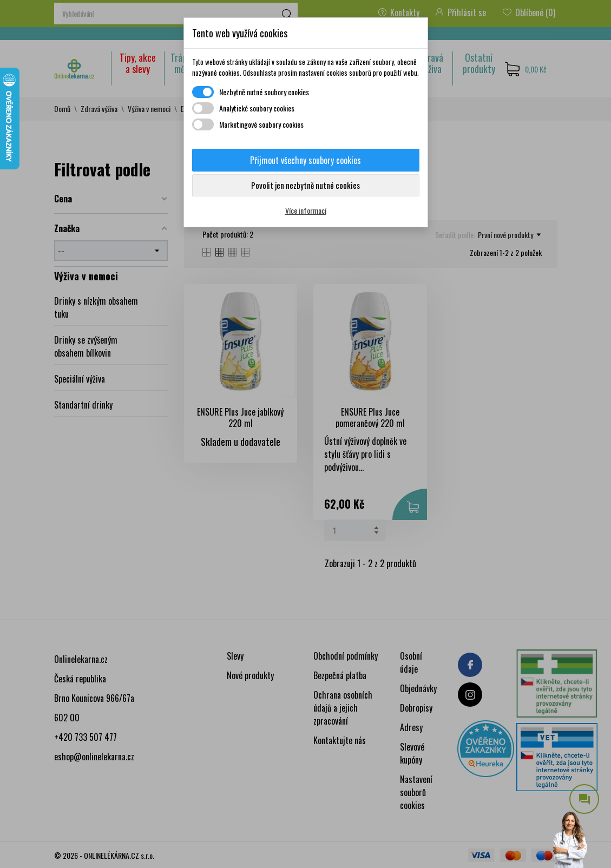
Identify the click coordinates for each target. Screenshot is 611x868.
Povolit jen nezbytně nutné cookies (305, 185)
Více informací (306, 210)
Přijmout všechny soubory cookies (305, 160)
